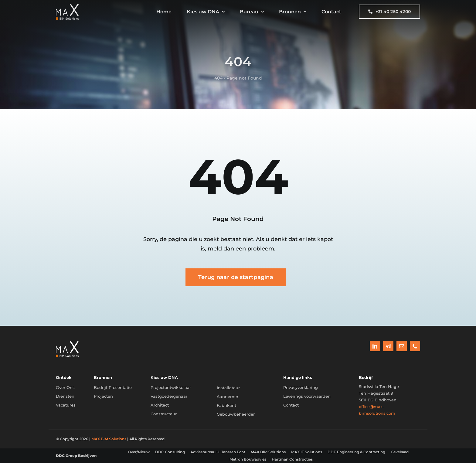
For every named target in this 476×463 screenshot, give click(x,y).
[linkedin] (375, 346)
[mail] (402, 346)
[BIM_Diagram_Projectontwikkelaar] (67, 343)
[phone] (415, 346)
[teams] (388, 346)
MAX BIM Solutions (109, 439)
